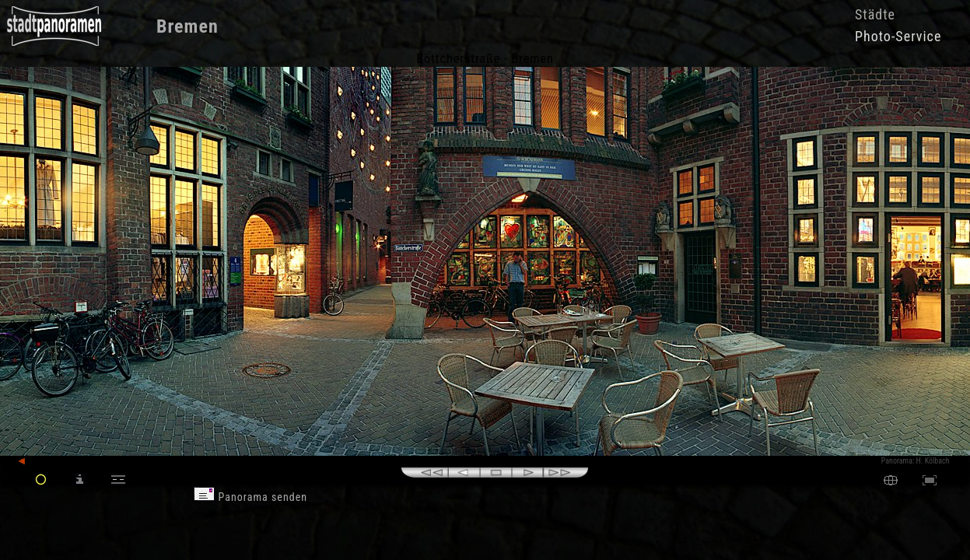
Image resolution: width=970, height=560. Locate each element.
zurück (36, 462)
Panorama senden (250, 497)
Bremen (187, 26)
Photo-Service (898, 36)
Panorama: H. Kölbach (916, 461)
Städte (875, 14)
